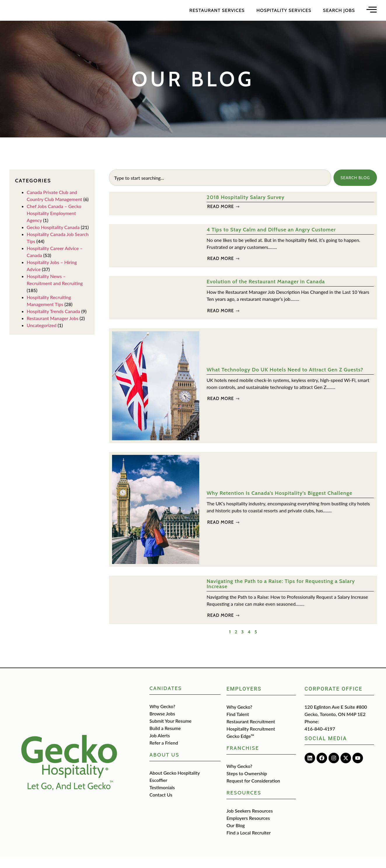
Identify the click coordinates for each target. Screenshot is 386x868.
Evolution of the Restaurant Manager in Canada (266, 293)
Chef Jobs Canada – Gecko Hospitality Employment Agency (54, 225)
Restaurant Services (217, 16)
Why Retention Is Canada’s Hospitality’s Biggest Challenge (279, 504)
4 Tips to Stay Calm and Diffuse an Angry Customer (271, 241)
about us (164, 766)
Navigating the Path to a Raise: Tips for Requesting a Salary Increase (281, 595)
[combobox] (220, 189)
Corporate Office (333, 700)
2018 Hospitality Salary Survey (246, 209)
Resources (244, 804)
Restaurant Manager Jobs (53, 330)
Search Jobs (339, 16)
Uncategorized (42, 337)
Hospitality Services (284, 16)
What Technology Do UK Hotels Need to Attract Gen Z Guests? (285, 381)
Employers (244, 700)
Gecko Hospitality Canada (53, 239)
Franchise (243, 759)
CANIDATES (166, 700)
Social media (326, 750)
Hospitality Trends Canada (54, 323)
